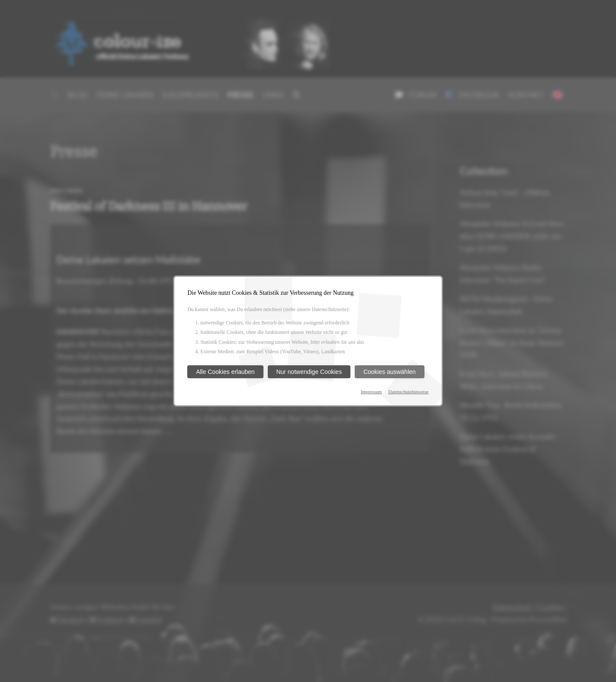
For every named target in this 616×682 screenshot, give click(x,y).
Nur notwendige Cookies (309, 372)
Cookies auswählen (389, 372)
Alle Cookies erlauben (225, 372)
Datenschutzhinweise (408, 392)
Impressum (371, 392)
